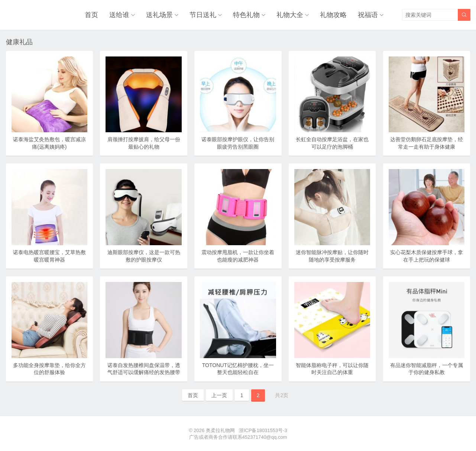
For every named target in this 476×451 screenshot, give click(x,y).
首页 (91, 15)
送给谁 (119, 15)
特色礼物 (246, 15)
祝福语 (368, 15)
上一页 (219, 395)
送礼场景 (159, 15)
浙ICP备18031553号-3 (263, 430)
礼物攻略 (333, 15)
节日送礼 (203, 15)
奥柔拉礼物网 (220, 430)
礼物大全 (290, 15)
